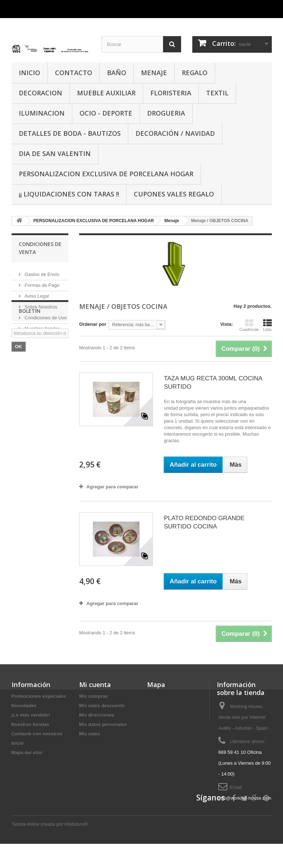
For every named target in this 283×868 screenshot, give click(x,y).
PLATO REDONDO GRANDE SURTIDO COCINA (204, 522)
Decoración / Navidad (175, 133)
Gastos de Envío (42, 271)
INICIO (29, 73)
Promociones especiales (39, 696)
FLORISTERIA (171, 93)
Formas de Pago (42, 282)
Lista (267, 325)
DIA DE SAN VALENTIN (55, 154)
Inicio (18, 743)
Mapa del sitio (27, 753)
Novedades (24, 706)
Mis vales (90, 734)
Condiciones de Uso (45, 315)
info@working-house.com (245, 798)
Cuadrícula (249, 325)
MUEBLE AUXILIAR (106, 93)
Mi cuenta (95, 685)
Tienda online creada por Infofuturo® (50, 848)
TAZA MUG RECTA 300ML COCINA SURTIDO (213, 383)
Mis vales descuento (102, 706)
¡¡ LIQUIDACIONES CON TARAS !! (69, 194)
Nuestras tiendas (42, 326)
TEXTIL (217, 93)
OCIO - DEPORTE (106, 113)
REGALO (195, 73)
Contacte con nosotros (37, 734)
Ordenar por (93, 324)
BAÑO (117, 73)
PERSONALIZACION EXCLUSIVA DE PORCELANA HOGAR (106, 174)
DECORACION (40, 93)
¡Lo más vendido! (31, 715)
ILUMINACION (42, 113)
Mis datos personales (103, 724)
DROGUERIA (166, 113)
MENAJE (154, 73)
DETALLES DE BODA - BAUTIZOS (70, 133)
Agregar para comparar (112, 487)
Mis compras (93, 696)
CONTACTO (74, 73)
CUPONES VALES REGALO (174, 194)
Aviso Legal (36, 293)
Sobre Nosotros (40, 304)
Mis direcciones (97, 715)
